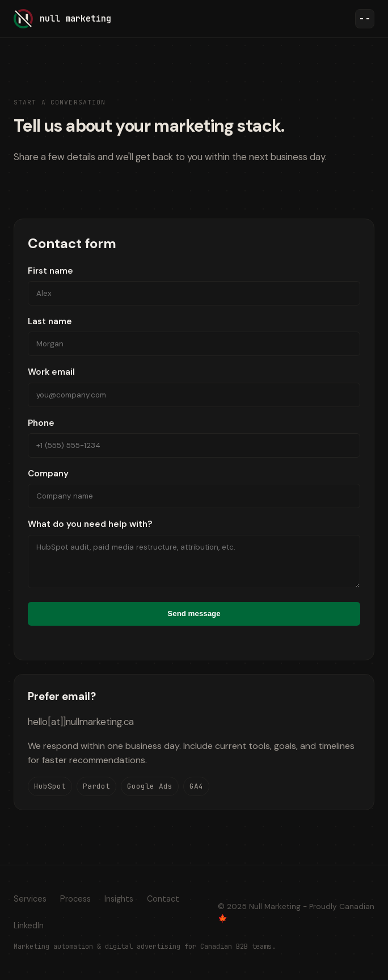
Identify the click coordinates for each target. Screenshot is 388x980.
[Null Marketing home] (62, 19)
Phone (194, 437)
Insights (119, 899)
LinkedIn (29, 925)
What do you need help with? (194, 553)
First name (194, 285)
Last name (194, 336)
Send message (194, 613)
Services (30, 899)
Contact (163, 899)
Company (194, 488)
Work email (194, 386)
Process (75, 899)
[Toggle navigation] (365, 19)
